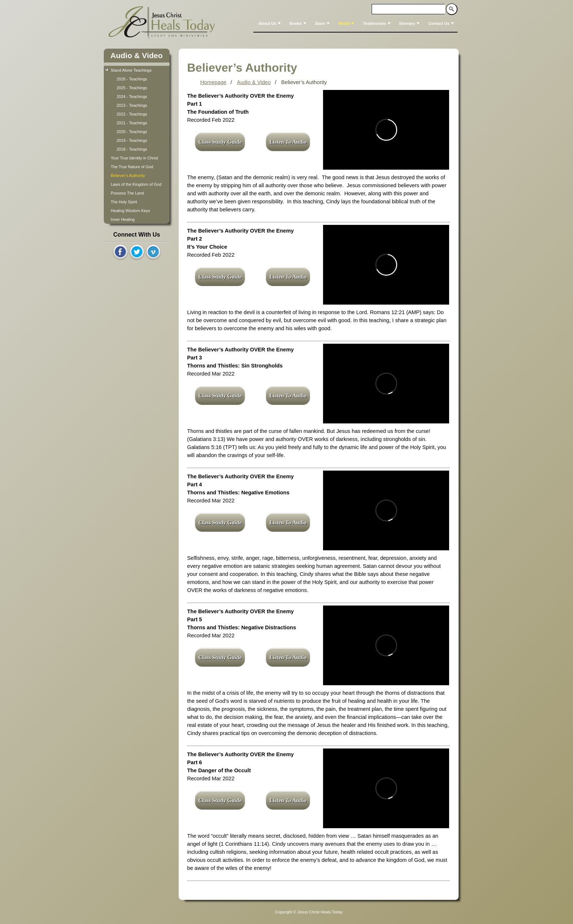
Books (299, 23)
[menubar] (355, 23)
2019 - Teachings (132, 140)
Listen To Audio (288, 142)
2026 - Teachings (132, 79)
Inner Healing (123, 219)
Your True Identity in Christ (134, 158)
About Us (270, 23)
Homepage (213, 82)
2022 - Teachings (132, 114)
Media (347, 23)
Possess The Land (127, 193)
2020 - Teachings (132, 132)
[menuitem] (269, 23)
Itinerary (410, 23)
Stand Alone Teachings (131, 70)
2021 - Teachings (132, 123)
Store (323, 23)
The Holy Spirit (124, 202)
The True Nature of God (132, 167)
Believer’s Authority (128, 176)
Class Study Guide (220, 142)
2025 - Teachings (132, 88)
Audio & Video (136, 55)
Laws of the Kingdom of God (136, 184)
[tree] (137, 145)
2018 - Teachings (132, 149)
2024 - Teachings (132, 97)
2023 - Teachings (132, 105)
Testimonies (377, 23)
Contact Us (442, 23)
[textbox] (409, 9)
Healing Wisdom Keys (130, 211)
